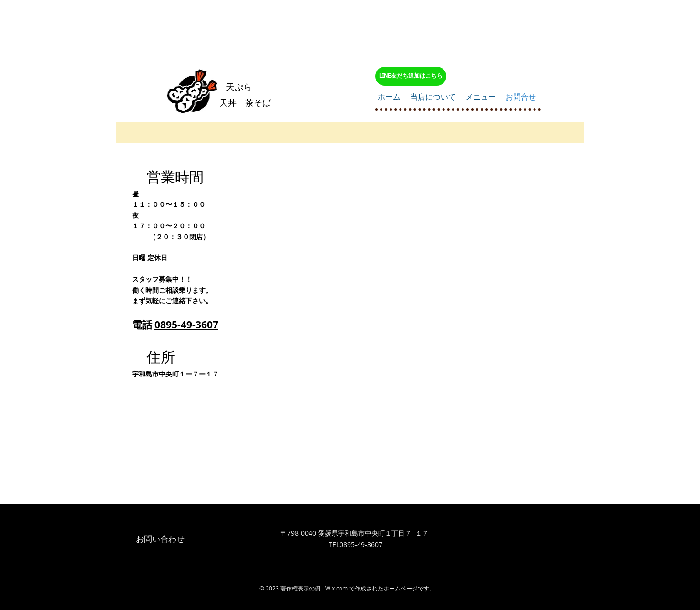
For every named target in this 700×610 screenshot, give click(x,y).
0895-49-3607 (186, 325)
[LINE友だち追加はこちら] (411, 76)
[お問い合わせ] (160, 539)
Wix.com (336, 588)
